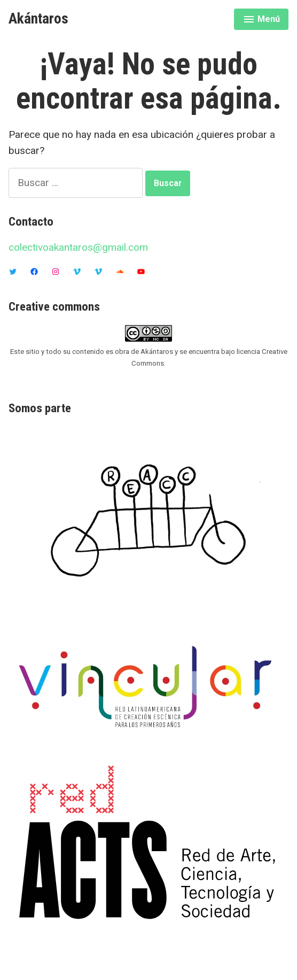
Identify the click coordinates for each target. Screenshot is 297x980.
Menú (263, 21)
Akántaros (38, 19)
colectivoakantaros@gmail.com (78, 247)
